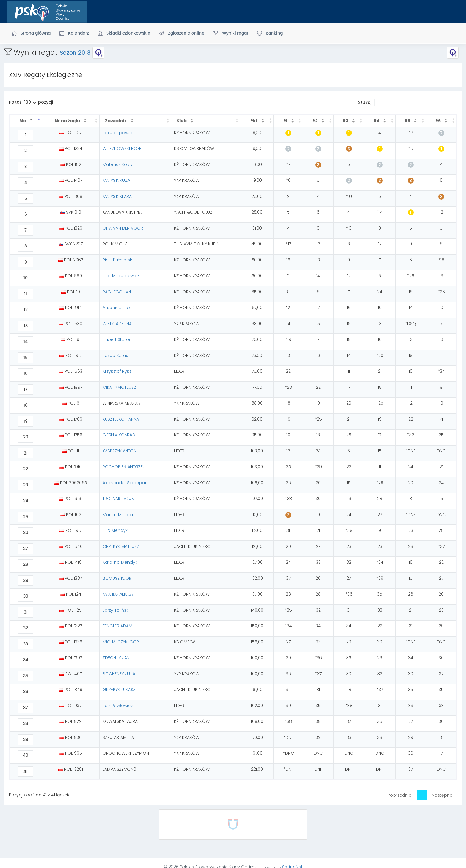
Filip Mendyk (115, 530)
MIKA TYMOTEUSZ (119, 387)
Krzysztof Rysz (117, 371)
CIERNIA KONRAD (119, 435)
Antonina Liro (116, 308)
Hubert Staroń (117, 339)
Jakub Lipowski (118, 133)
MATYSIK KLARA (117, 196)
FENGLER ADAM (117, 626)
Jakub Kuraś (115, 355)
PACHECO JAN (117, 292)
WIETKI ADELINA (117, 324)
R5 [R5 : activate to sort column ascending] (408, 121)
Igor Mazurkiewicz (121, 276)
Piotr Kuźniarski (118, 260)
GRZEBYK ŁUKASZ (119, 690)
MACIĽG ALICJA (118, 594)
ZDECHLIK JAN (116, 658)
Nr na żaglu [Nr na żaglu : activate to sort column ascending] (68, 121)
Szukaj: (408, 102)
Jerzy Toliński (116, 610)
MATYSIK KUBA (116, 180)
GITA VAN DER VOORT (124, 228)
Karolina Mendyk (120, 562)
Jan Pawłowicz (118, 706)
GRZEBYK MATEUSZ (121, 546)
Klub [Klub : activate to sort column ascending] (182, 121)
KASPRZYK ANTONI (120, 451)
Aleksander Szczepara (126, 483)
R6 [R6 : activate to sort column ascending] (439, 121)
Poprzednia (400, 795)
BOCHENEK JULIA (119, 674)
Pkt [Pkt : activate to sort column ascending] (254, 121)
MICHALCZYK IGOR (121, 642)
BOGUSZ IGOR (117, 578)
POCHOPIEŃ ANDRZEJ (124, 467)
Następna (442, 795)
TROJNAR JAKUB (118, 499)
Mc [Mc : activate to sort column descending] (23, 121)
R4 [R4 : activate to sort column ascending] (377, 121)
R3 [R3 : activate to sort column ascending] (346, 121)
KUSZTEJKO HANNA (121, 419)
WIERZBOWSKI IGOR (122, 148)
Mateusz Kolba (118, 164)
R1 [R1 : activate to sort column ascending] (286, 121)
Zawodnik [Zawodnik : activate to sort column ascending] (116, 121)
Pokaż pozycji (31, 103)
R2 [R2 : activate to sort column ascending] (315, 121)
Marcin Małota (118, 515)
